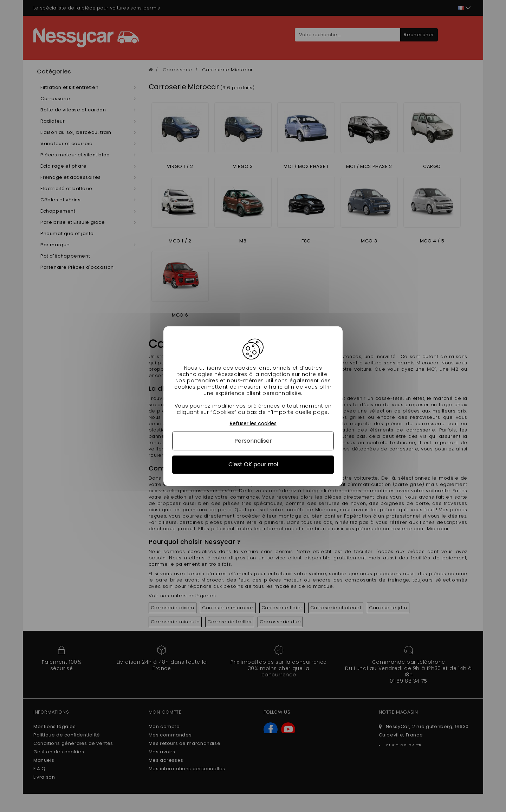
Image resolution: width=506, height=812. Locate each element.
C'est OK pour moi (253, 465)
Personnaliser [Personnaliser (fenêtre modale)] (253, 441)
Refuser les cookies (253, 424)
